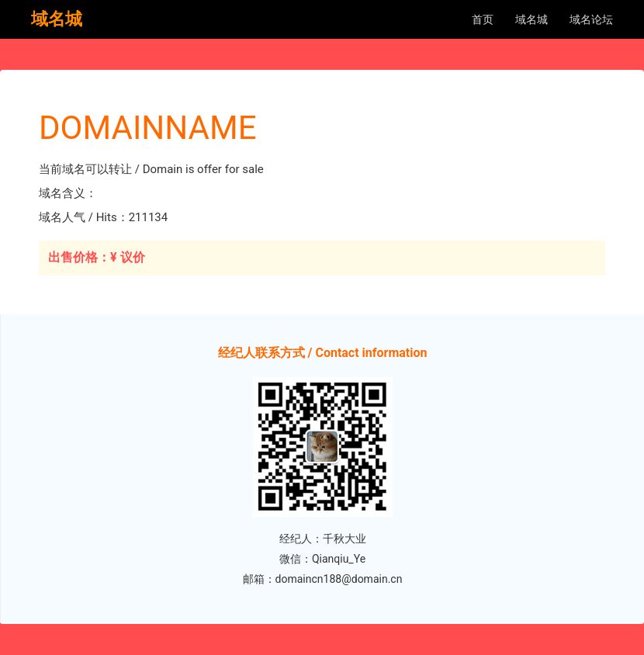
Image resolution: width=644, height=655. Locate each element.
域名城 (531, 19)
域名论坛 (591, 19)
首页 (483, 19)
